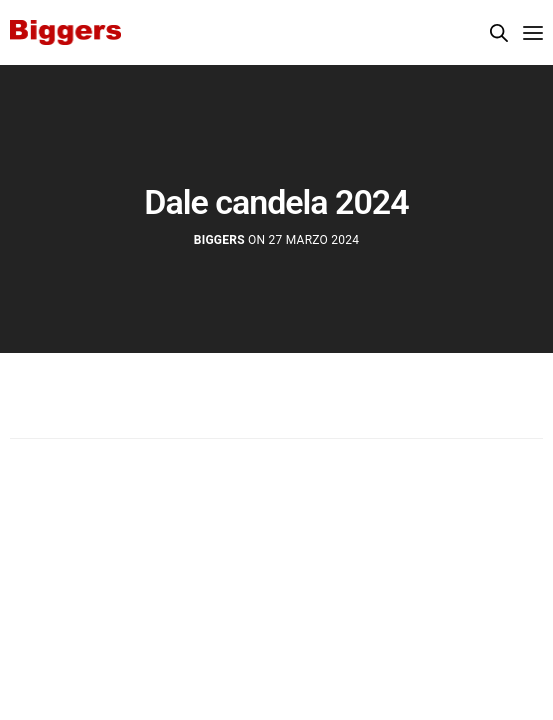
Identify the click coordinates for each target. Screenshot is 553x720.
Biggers (219, 240)
